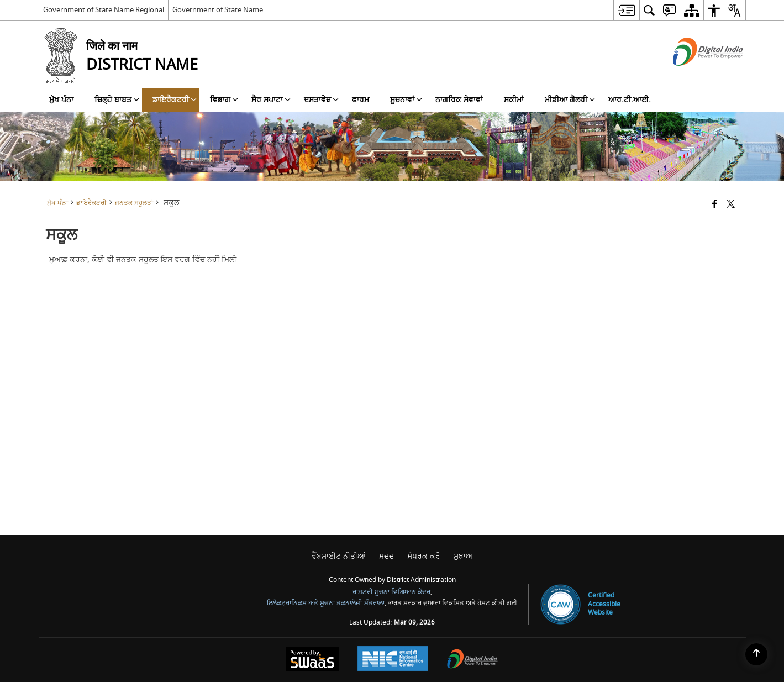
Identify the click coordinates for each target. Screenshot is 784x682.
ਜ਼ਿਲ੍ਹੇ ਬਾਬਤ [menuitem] (117, 100)
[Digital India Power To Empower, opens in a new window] (472, 660)
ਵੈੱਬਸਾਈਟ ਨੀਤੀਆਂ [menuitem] (339, 556)
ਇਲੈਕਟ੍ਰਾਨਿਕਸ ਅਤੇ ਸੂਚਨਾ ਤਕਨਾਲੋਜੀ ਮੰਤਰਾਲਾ (326, 603)
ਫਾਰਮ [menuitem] (361, 100)
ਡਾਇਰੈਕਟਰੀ (91, 203)
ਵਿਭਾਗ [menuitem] (224, 100)
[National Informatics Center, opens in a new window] (393, 660)
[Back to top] (756, 654)
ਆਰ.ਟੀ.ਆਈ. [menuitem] (630, 100)
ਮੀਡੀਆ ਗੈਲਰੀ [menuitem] (570, 100)
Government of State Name (218, 10)
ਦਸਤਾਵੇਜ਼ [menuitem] (321, 100)
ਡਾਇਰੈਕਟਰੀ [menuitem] (175, 100)
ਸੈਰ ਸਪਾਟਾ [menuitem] (271, 100)
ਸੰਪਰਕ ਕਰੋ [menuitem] (424, 556)
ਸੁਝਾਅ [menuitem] (463, 556)
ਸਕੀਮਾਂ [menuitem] (514, 100)
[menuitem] (626, 10)
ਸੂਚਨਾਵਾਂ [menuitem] (406, 100)
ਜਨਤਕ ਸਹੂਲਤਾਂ (134, 203)
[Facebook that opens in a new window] (715, 205)
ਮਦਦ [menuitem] (386, 556)
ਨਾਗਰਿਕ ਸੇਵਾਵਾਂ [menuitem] (459, 100)
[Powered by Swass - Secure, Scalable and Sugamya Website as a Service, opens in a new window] (312, 660)
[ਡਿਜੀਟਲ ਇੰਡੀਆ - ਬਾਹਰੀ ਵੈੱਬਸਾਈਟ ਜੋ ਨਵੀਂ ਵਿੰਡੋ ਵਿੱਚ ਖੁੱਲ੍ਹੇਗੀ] (694, 75)
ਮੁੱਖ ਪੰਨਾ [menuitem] (61, 100)
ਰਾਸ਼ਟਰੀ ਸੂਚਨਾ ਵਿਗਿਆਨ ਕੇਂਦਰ (391, 592)
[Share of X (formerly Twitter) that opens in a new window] (731, 205)
